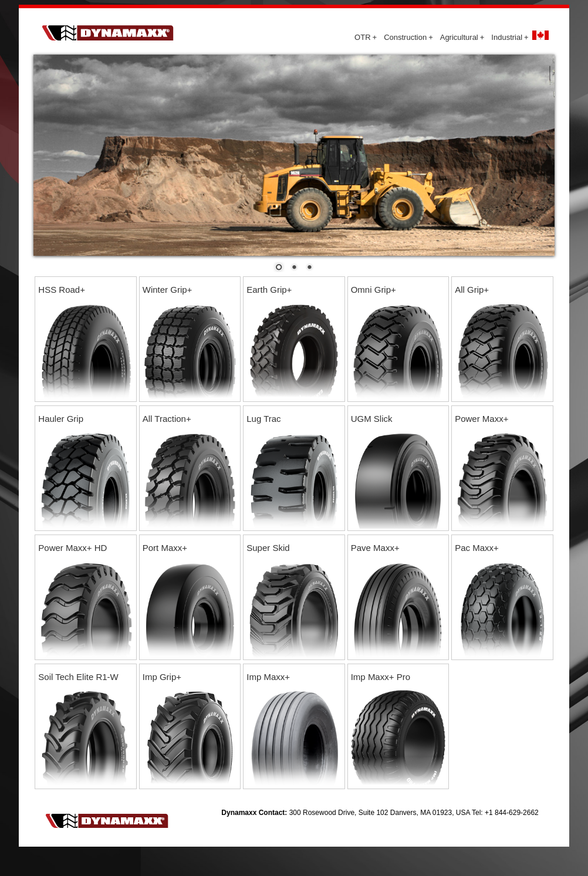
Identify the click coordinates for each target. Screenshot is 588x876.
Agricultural (462, 37)
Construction (408, 37)
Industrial (510, 37)
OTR (366, 37)
